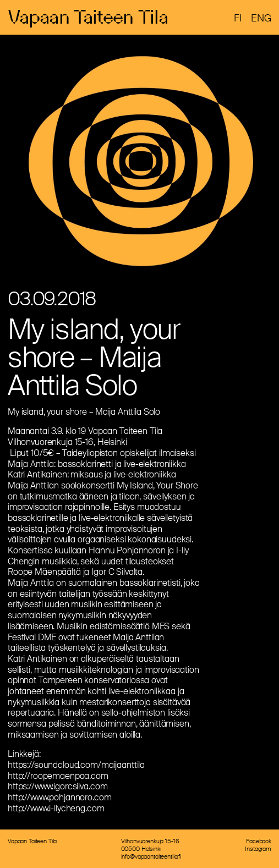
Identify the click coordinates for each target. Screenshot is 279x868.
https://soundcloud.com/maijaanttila (76, 765)
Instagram (258, 849)
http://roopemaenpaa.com (58, 776)
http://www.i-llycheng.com (56, 808)
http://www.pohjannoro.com (60, 797)
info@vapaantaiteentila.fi (151, 856)
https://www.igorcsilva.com (58, 786)
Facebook (259, 841)
